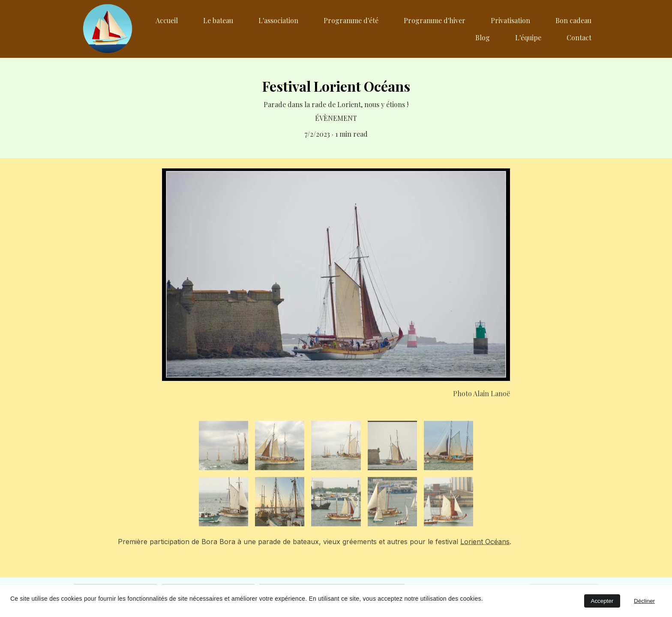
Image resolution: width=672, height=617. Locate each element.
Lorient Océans (485, 544)
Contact (579, 37)
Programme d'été (351, 20)
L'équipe (528, 37)
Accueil (167, 20)
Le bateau (218, 20)
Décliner (644, 601)
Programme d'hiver (435, 20)
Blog (483, 37)
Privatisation (510, 20)
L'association (278, 20)
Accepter (602, 601)
